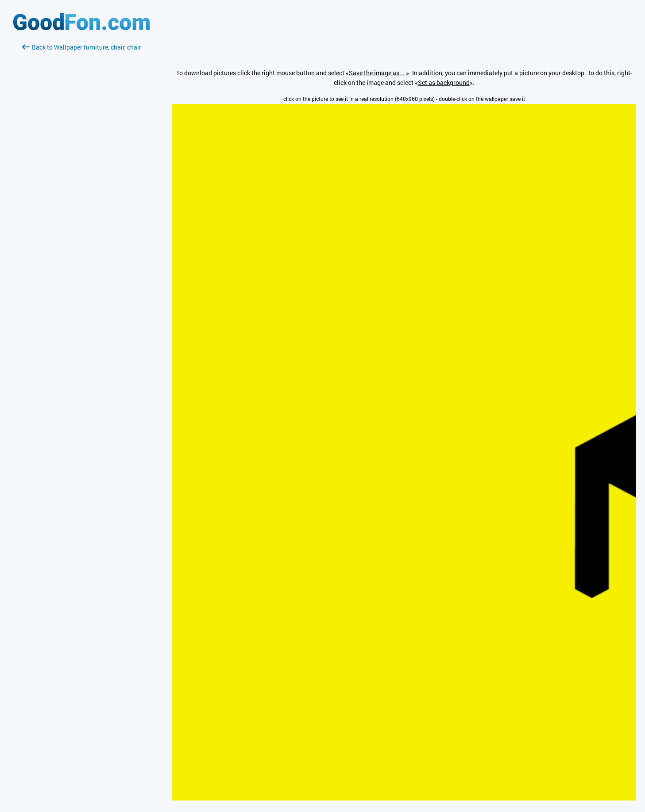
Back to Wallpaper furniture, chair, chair (82, 47)
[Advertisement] (81, 157)
